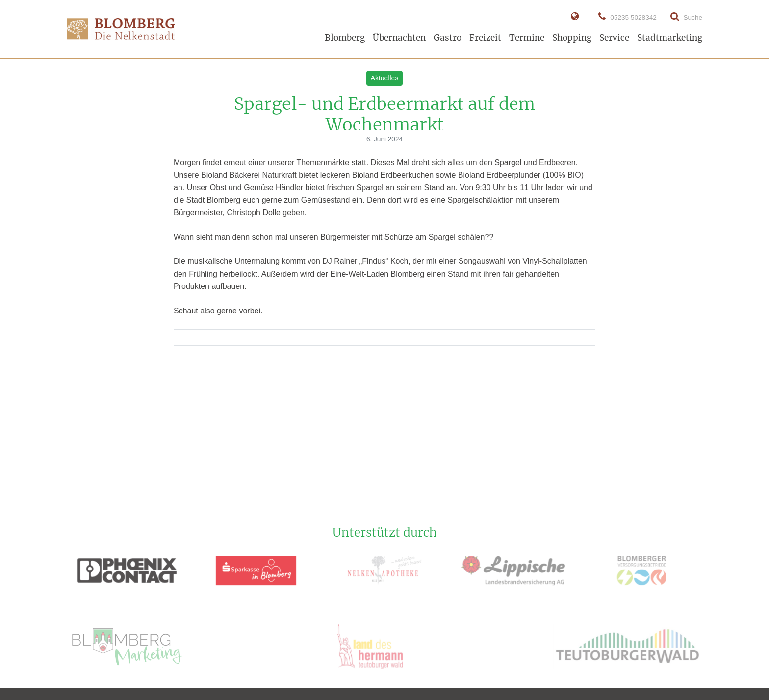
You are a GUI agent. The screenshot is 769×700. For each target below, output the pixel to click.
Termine (527, 38)
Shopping (572, 38)
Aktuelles (385, 78)
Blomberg (345, 38)
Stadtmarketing (670, 38)
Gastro (448, 38)
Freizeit (485, 38)
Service (614, 38)
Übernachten (399, 38)
